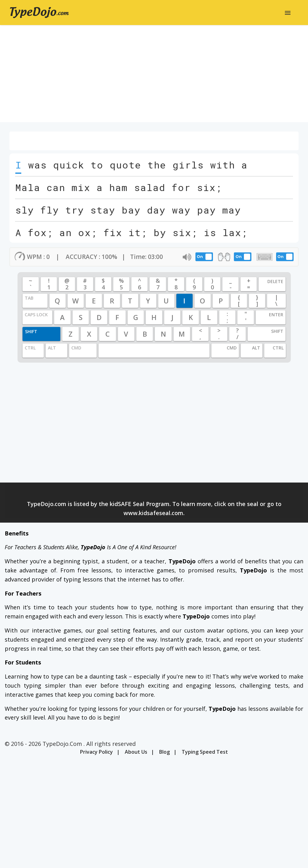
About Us (136, 752)
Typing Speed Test (205, 752)
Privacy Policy (96, 752)
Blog (164, 752)
